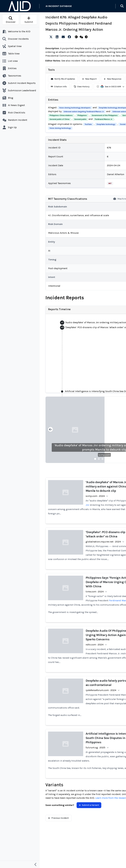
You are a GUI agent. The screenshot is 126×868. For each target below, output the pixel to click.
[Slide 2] (99, 459)
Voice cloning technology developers (75, 108)
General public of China (59, 119)
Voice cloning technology (60, 128)
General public (80, 119)
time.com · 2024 (95, 592)
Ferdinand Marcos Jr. (104, 119)
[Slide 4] (106, 459)
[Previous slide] (50, 430)
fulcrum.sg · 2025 (95, 747)
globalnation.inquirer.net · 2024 (103, 542)
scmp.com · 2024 (95, 496)
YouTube (88, 124)
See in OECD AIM (113, 87)
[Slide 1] (95, 459)
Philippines (82, 115)
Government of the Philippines (105, 115)
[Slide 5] (110, 459)
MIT (110, 183)
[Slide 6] (114, 459)
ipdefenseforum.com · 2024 (101, 690)
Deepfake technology (106, 124)
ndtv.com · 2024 (95, 645)
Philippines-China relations (61, 115)
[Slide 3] (103, 459)
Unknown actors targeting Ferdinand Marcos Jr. (84, 112)
